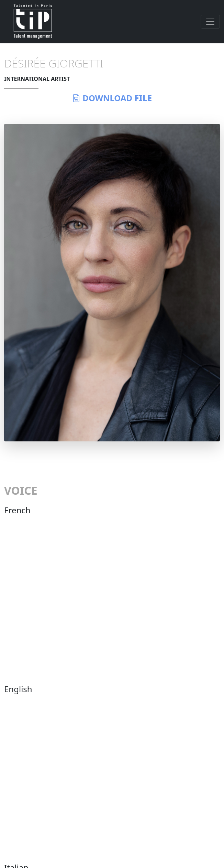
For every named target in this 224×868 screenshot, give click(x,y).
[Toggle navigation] (210, 22)
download (112, 98)
